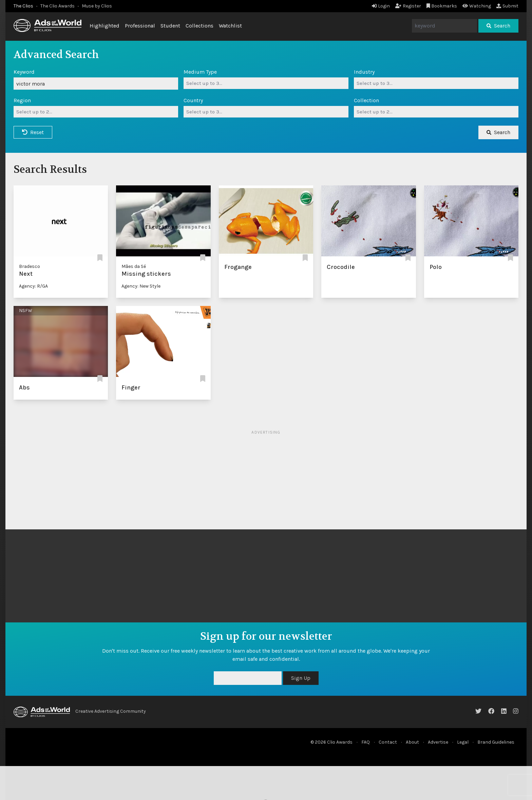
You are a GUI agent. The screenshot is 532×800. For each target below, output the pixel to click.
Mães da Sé (134, 266)
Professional (140, 26)
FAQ (366, 742)
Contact (388, 742)
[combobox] (266, 83)
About (412, 742)
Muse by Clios (97, 6)
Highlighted (104, 26)
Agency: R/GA (33, 286)
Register (408, 6)
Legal (463, 742)
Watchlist (230, 26)
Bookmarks (442, 6)
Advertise (438, 742)
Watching (477, 6)
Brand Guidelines (496, 742)
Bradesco (30, 266)
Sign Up (301, 678)
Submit (507, 6)
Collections (199, 26)
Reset (33, 132)
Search (498, 26)
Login (381, 6)
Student (170, 26)
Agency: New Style (141, 286)
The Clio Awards (58, 6)
